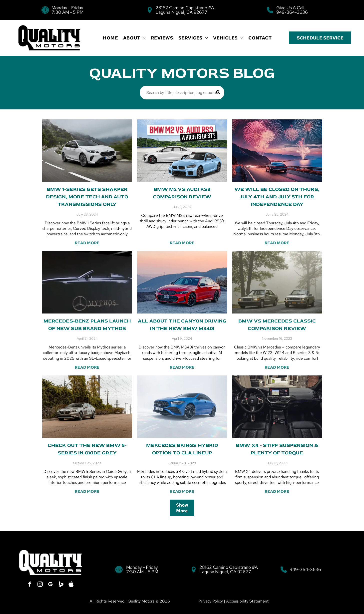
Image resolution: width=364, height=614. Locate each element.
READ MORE (87, 243)
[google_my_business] (50, 585)
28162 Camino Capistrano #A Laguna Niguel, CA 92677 (185, 10)
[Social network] (60, 585)
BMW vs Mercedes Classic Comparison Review (277, 325)
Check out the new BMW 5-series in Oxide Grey (87, 449)
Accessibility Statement (247, 601)
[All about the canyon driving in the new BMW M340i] (182, 282)
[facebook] (30, 585)
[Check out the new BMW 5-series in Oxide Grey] (87, 407)
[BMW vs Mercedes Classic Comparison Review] (277, 282)
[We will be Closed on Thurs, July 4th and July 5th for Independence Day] (277, 151)
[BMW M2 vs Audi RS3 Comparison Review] (182, 151)
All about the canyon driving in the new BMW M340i (182, 325)
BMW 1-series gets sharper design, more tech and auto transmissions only (87, 197)
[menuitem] (110, 38)
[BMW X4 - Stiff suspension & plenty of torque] (277, 407)
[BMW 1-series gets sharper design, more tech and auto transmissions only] (87, 151)
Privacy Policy (211, 601)
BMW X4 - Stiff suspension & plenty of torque (277, 449)
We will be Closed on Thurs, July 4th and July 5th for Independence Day (277, 197)
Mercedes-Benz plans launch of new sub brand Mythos (87, 325)
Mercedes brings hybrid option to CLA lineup (182, 449)
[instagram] (40, 585)
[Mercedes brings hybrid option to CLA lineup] (182, 407)
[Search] (182, 93)
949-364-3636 (292, 12)
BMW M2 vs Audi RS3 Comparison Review (182, 193)
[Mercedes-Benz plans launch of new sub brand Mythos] (87, 282)
